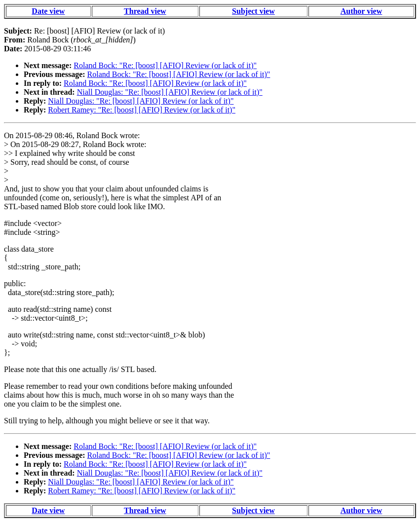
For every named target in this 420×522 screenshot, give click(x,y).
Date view (48, 11)
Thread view (145, 11)
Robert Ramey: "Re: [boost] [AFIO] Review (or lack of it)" (142, 110)
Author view (362, 11)
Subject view (253, 11)
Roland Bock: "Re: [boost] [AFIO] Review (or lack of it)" (165, 65)
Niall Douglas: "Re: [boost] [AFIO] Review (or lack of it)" (170, 92)
